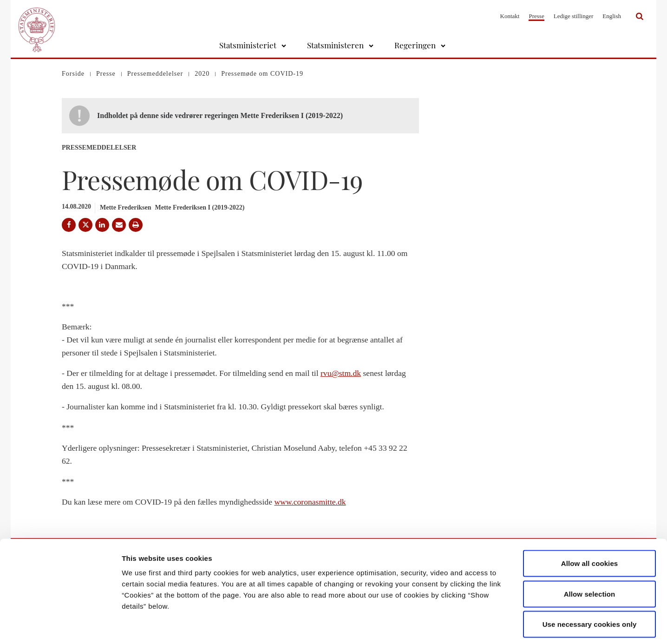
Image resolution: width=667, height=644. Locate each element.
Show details (487, 626)
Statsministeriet (248, 45)
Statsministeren (335, 45)
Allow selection (590, 553)
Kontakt (510, 16)
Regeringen (415, 45)
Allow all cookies (590, 522)
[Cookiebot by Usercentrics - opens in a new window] (60, 626)
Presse (536, 16)
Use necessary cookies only (590, 583)
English (612, 16)
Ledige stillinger (574, 16)
